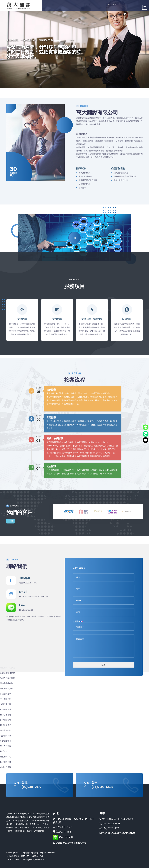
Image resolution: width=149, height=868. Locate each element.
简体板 (114, 4)
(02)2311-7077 (31, 697)
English (109, 4)
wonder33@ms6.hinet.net (37, 710)
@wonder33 (28, 724)
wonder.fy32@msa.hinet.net (119, 833)
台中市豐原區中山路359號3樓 (116, 819)
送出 (104, 778)
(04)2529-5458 (102, 811)
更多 (10, 562)
